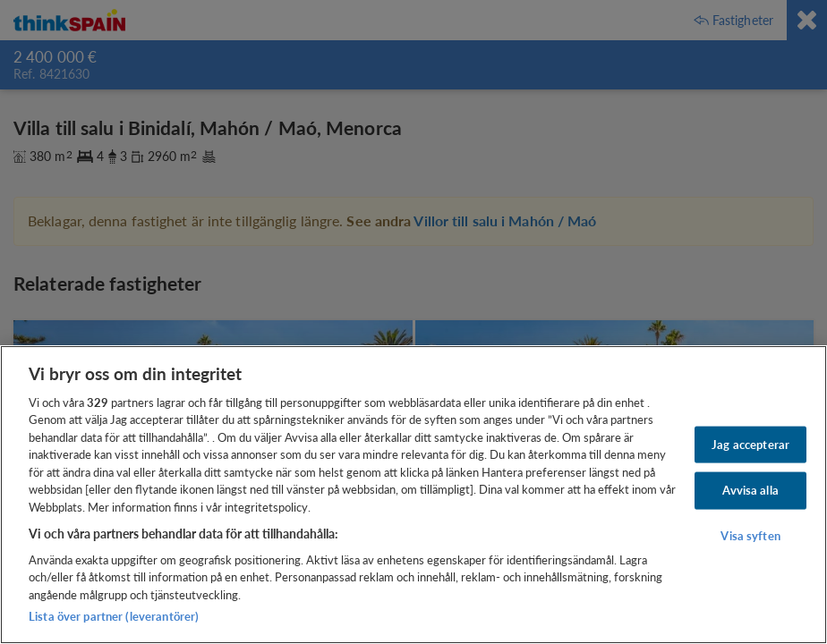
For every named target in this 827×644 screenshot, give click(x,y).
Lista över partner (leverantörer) (114, 616)
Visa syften (750, 536)
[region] (413, 495)
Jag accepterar (750, 444)
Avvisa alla (750, 490)
